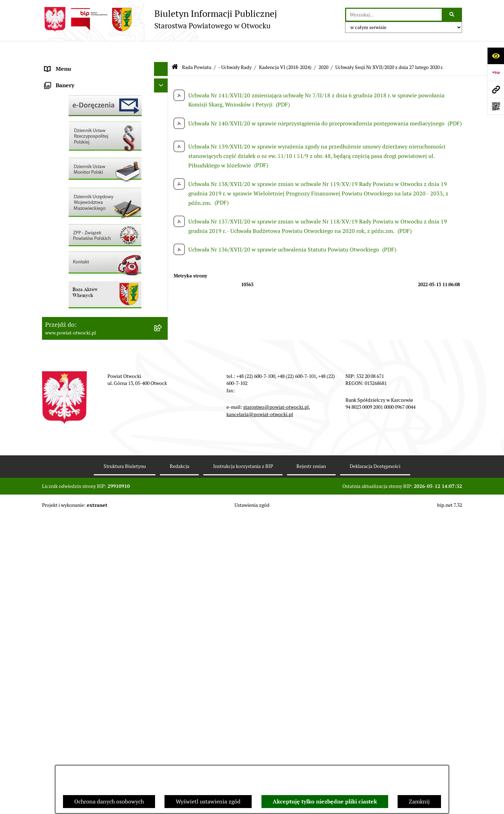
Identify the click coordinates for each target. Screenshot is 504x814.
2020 (323, 48)
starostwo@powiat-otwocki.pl (276, 705)
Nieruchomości (64, 260)
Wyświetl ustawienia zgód (208, 802)
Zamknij (419, 802)
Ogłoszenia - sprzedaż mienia (82, 204)
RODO (53, 148)
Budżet (54, 330)
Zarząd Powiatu (64, 78)
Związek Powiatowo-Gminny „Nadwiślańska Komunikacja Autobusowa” (98, 349)
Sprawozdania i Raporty (75, 218)
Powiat (54, 120)
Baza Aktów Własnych (72, 367)
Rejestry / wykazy (66, 232)
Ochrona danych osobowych (109, 802)
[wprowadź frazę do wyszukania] (394, 15)
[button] (163, 93)
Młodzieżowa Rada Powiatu (79, 92)
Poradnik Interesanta (71, 106)
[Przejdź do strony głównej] (159, 19)
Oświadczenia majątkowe (76, 316)
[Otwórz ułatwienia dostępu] (496, 56)
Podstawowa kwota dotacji (78, 288)
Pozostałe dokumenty (72, 176)
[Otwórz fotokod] (496, 106)
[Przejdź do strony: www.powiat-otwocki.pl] (496, 89)
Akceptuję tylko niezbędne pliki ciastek (325, 802)
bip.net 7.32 (450, 803)
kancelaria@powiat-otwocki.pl (260, 712)
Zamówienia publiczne (73, 274)
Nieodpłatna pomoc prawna (79, 134)
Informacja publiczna (71, 162)
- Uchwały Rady (235, 48)
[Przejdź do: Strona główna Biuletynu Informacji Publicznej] (175, 49)
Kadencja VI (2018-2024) (285, 48)
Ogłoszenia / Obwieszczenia (80, 190)
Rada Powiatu (62, 64)
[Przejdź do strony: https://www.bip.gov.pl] (496, 73)
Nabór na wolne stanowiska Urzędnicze (94, 246)
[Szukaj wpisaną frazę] (452, 15)
